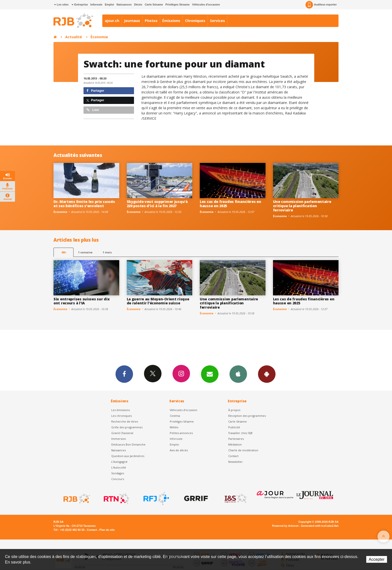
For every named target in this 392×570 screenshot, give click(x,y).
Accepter (377, 559)
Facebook (124, 374)
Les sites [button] (61, 4)
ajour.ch (112, 21)
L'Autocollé (119, 467)
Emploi (109, 4)
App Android (267, 374)
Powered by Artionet (285, 526)
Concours (118, 479)
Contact (233, 456)
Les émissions (120, 410)
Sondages (118, 473)
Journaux (132, 21)
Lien (93, 110)
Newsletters (210, 374)
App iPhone (238, 374)
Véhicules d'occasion (206, 4)
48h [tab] (64, 252)
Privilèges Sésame (178, 4)
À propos (234, 410)
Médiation (235, 444)
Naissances (124, 4)
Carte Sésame (154, 4)
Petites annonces (181, 433)
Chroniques (195, 21)
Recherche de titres (125, 421)
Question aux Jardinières (128, 456)
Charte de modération (243, 450)
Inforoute (96, 4)
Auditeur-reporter (321, 5)
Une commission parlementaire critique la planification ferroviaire (302, 206)
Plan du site (107, 530)
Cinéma (175, 416)
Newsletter (235, 462)
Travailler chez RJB (240, 433)
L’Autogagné (119, 462)
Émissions (171, 21)
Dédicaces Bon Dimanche (128, 444)
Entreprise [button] (80, 4)
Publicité (234, 427)
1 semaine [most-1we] (85, 252)
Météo (174, 427)
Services (217, 21)
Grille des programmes (127, 427)
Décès (138, 4)
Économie (99, 37)
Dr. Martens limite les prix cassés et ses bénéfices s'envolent (84, 204)
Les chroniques (121, 416)
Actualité (74, 37)
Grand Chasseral (122, 433)
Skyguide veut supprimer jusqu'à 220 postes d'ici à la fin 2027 (157, 204)
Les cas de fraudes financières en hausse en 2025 (230, 204)
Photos (151, 21)
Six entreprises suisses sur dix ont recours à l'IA (81, 301)
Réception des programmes (247, 416)
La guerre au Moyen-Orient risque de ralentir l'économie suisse (158, 301)
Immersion (119, 439)
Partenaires (236, 439)
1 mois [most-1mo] (107, 252)
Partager (95, 91)
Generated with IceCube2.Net (320, 526)
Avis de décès (179, 450)
